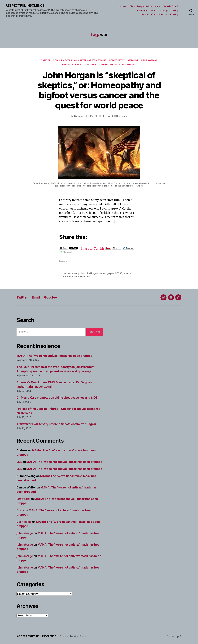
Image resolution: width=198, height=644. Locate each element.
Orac (80, 116)
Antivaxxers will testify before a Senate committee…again (56, 424)
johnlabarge (25, 533)
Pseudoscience (72, 64)
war (88, 277)
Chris (20, 510)
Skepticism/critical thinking (117, 64)
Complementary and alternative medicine (80, 60)
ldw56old (23, 499)
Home (123, 6)
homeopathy (77, 273)
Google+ (51, 297)
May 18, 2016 (97, 116)
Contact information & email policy (159, 15)
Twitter (22, 297)
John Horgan (91, 273)
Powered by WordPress (73, 636)
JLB (19, 462)
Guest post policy (169, 11)
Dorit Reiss (24, 522)
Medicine (133, 60)
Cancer (45, 60)
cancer (66, 273)
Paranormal (149, 60)
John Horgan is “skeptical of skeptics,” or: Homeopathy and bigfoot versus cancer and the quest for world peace (99, 90)
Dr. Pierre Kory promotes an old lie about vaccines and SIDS (57, 398)
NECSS (119, 273)
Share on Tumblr (93, 248)
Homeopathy (117, 60)
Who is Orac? (171, 6)
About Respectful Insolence (145, 6)
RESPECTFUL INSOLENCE (25, 6)
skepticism (79, 277)
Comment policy (146, 11)
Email (36, 297)
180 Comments (120, 116)
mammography (106, 273)
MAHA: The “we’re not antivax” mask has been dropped (54, 356)
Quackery (90, 64)
